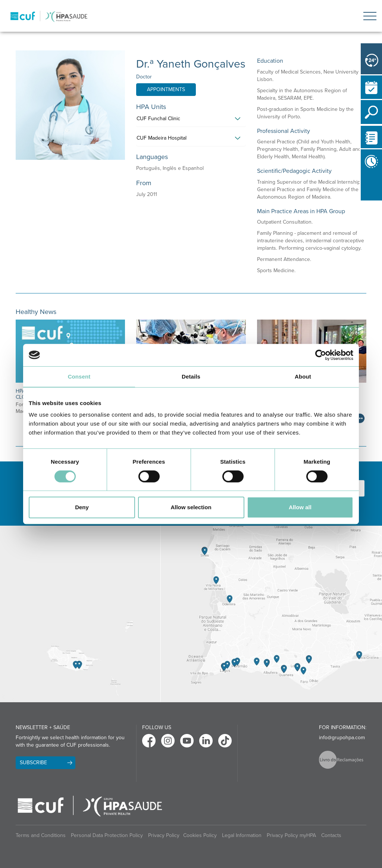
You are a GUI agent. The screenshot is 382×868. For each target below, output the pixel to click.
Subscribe (33, 763)
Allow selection (191, 507)
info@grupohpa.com (342, 738)
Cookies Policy (200, 835)
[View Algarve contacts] (271, 614)
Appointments (166, 89)
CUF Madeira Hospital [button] (162, 138)
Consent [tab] (79, 377)
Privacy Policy (164, 835)
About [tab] (303, 377)
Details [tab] (191, 377)
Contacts (331, 835)
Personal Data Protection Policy (107, 835)
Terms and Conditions (41, 835)
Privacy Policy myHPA (291, 835)
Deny (82, 507)
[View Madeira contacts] (80, 614)
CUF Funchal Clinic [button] (158, 119)
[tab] (191, 121)
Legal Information (242, 835)
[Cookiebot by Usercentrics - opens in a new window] (321, 355)
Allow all (300, 507)
